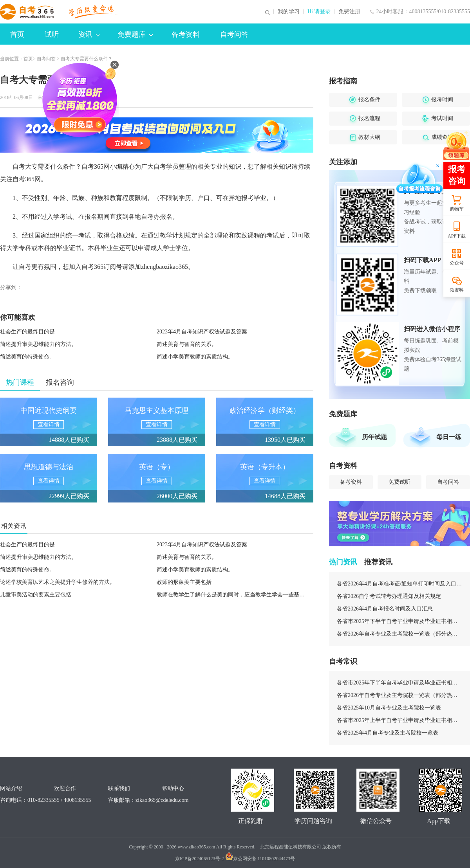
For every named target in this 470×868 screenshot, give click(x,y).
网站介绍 (11, 788)
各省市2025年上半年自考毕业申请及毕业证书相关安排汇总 (399, 720)
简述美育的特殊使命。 (27, 357)
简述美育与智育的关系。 (187, 344)
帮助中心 (173, 788)
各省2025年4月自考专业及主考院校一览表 (388, 733)
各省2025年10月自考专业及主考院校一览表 (389, 708)
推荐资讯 (378, 562)
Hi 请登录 (319, 12)
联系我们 (119, 788)
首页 (17, 34)
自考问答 (234, 34)
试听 (52, 34)
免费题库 (135, 34)
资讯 (89, 34)
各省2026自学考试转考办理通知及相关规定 (389, 596)
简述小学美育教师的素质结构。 (195, 357)
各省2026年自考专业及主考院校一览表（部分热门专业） (399, 634)
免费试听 (399, 482)
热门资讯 (343, 562)
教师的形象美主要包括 (184, 582)
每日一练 (449, 437)
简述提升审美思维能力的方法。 (38, 344)
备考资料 (186, 34)
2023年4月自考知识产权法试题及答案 (202, 332)
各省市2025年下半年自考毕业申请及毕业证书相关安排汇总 (399, 621)
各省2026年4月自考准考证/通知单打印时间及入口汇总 (399, 584)
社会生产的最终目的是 (27, 332)
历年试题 (374, 437)
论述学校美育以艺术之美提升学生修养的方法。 (58, 582)
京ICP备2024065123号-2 (200, 859)
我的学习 (289, 12)
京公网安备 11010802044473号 (260, 859)
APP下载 (457, 236)
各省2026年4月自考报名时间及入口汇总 (385, 609)
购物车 (457, 209)
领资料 (457, 290)
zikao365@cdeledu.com (162, 800)
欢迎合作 (65, 788)
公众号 (457, 263)
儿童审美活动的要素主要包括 (36, 595)
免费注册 (349, 12)
